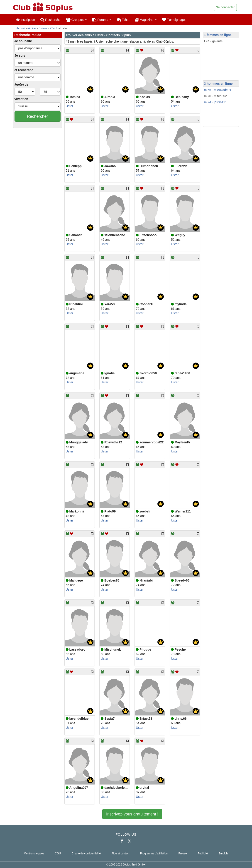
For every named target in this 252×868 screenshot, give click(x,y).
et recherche (24, 70)
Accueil (21, 28)
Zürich (54, 28)
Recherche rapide (28, 35)
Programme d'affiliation (154, 854)
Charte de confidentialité (86, 854)
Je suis (20, 55)
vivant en (21, 99)
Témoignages (174, 20)
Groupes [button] (76, 20)
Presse (182, 854)
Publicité (203, 854)
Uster (70, 106)
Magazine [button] (146, 20)
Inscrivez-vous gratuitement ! (132, 814)
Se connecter (225, 7)
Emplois (223, 854)
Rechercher (37, 116)
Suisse (43, 28)
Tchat (123, 20)
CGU (58, 854)
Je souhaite (23, 41)
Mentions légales (34, 854)
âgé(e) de (21, 84)
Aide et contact (121, 854)
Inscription (26, 20)
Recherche (50, 20)
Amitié (32, 28)
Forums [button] (102, 20)
